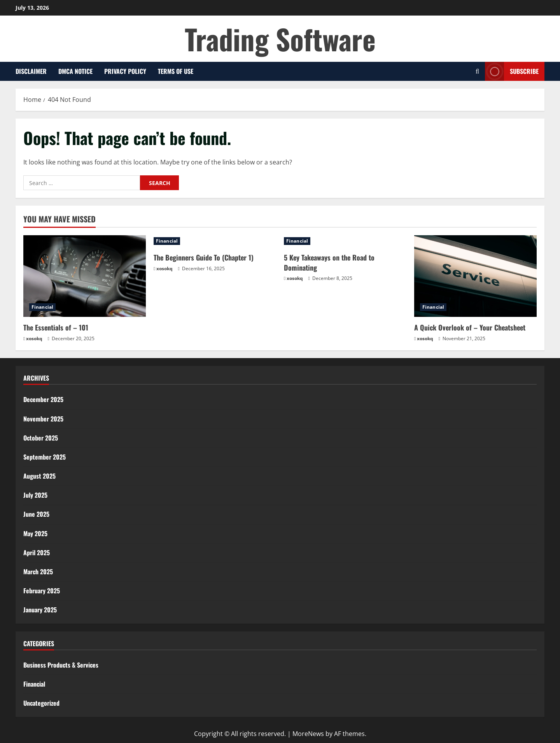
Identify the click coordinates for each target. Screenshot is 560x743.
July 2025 (35, 495)
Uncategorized (41, 703)
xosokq (34, 338)
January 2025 (40, 610)
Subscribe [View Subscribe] (512, 71)
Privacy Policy (125, 71)
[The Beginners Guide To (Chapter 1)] (215, 241)
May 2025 (35, 533)
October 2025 (41, 438)
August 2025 (39, 476)
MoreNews (308, 734)
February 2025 (42, 591)
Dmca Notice (75, 71)
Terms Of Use (176, 71)
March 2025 (38, 572)
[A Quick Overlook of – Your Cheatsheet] (475, 276)
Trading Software (280, 39)
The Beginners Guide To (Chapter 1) (204, 257)
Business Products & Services (61, 665)
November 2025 (43, 419)
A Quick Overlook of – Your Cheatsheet (470, 327)
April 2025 (37, 552)
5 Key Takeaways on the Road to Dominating (329, 262)
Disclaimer (31, 71)
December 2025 (43, 399)
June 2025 (36, 514)
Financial (42, 307)
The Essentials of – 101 (56, 327)
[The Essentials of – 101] (85, 276)
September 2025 (45, 457)
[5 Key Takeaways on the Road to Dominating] (345, 241)
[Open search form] (477, 71)
